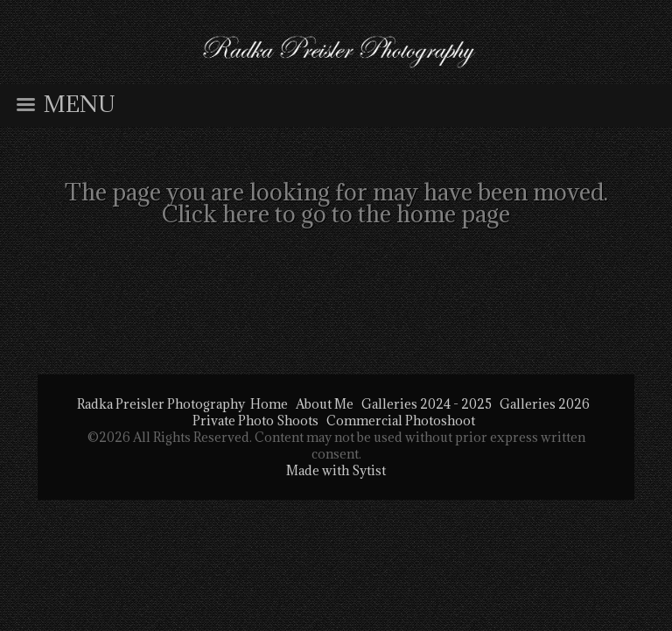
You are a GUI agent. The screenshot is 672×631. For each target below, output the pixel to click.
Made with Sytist (336, 470)
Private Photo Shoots (255, 421)
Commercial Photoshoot (401, 421)
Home (269, 404)
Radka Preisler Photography (161, 404)
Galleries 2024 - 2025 (427, 404)
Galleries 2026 (545, 404)
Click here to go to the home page (336, 214)
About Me (325, 404)
